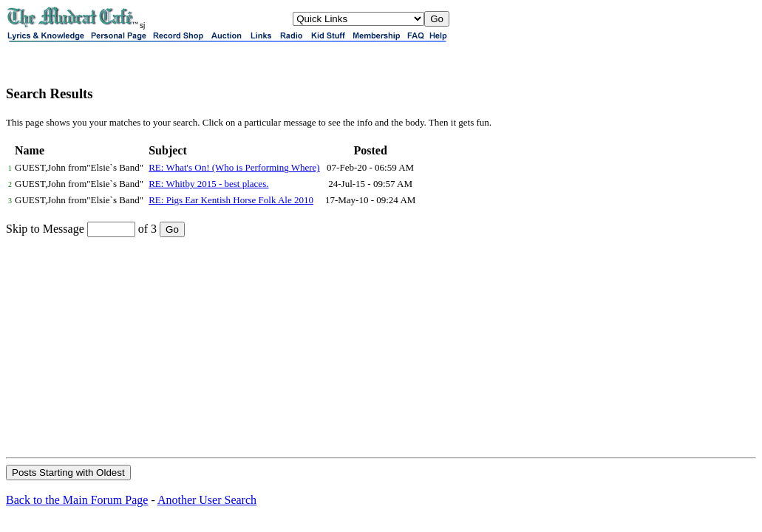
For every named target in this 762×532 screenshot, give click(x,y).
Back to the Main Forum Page (77, 500)
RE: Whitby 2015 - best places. (208, 184)
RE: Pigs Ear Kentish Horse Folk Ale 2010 (231, 200)
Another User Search (207, 500)
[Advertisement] (381, 347)
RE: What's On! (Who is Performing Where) (234, 167)
